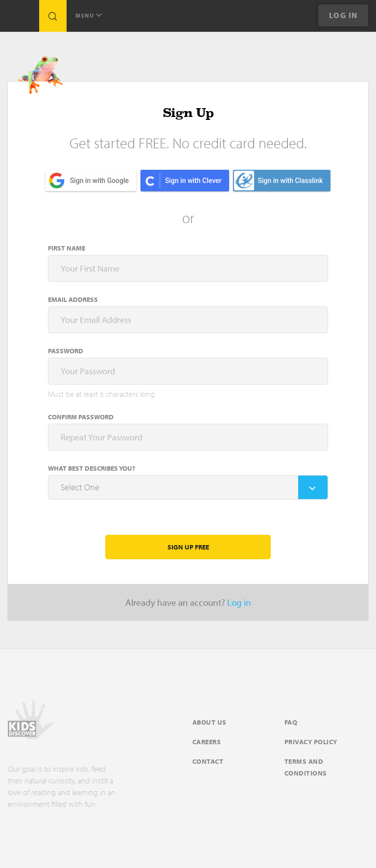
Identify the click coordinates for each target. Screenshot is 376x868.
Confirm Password (81, 417)
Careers (207, 742)
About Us (210, 722)
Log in (239, 602)
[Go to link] (20, 18)
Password (66, 351)
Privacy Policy (311, 742)
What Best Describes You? (92, 468)
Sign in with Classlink (278, 181)
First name (67, 248)
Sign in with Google (99, 181)
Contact (208, 761)
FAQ (291, 722)
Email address (73, 299)
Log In (343, 15)
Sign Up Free (188, 547)
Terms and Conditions (306, 767)
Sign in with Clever (193, 181)
